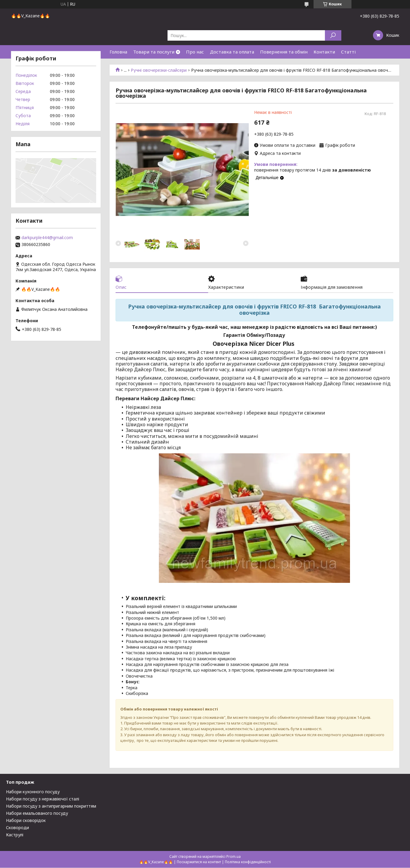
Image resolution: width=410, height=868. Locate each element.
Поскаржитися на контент (199, 862)
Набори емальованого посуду (37, 813)
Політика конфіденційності (248, 862)
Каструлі (15, 835)
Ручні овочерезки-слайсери (159, 70)
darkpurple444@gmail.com (47, 238)
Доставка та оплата (232, 52)
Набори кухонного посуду (33, 792)
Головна (118, 52)
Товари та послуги (154, 52)
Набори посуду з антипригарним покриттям (51, 806)
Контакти (324, 52)
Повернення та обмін (284, 52)
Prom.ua (234, 857)
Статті (348, 52)
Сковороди (17, 828)
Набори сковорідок (26, 821)
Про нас (195, 52)
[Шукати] (333, 35)
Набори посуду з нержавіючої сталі (43, 799)
